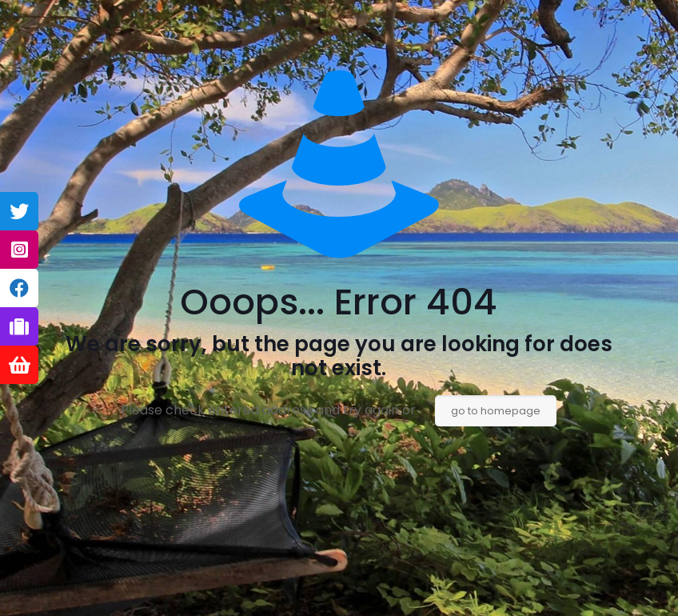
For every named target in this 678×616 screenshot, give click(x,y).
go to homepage (496, 411)
